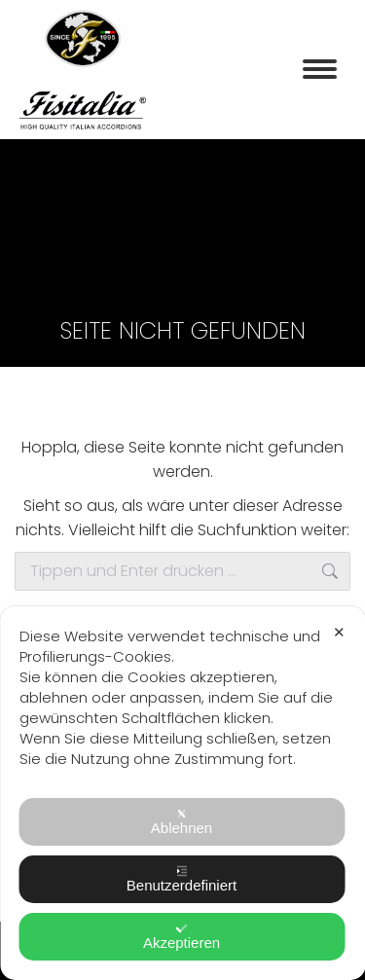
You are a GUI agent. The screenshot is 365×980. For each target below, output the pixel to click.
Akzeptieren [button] (182, 937)
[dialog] (182, 793)
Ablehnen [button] (182, 822)
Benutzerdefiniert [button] (182, 879)
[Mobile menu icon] (320, 69)
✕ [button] (339, 632)
